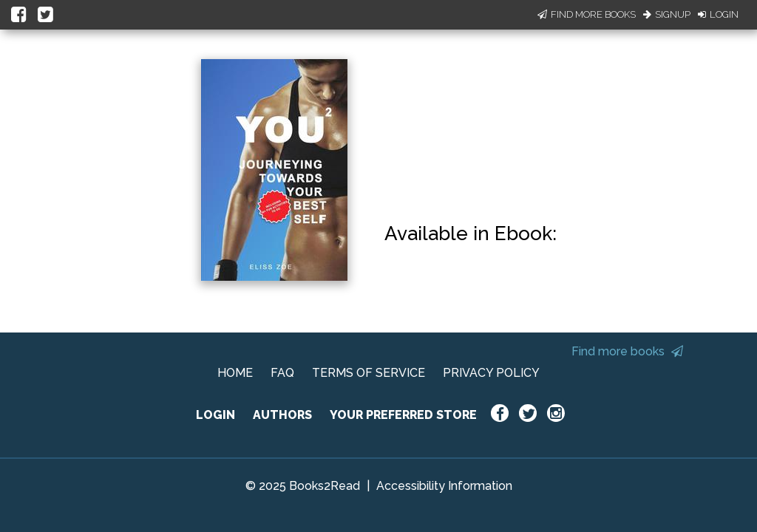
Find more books (627, 351)
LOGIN (215, 415)
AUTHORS (282, 415)
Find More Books (587, 14)
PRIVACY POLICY (491, 373)
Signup (667, 14)
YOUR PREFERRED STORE (403, 415)
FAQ (282, 373)
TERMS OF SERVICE (369, 373)
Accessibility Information (444, 486)
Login (718, 14)
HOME (235, 373)
